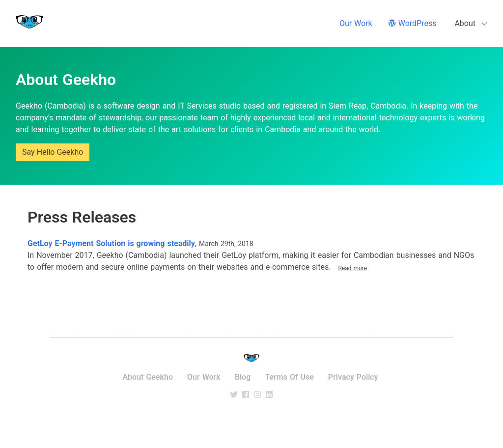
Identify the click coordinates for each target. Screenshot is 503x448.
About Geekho (148, 377)
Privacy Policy (353, 377)
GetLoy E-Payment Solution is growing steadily (111, 243)
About (465, 23)
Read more (352, 268)
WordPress (412, 23)
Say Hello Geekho (53, 152)
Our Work (356, 23)
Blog (243, 377)
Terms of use (289, 377)
